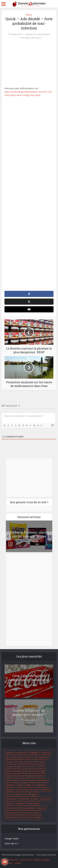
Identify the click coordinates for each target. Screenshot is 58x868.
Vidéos (29, 15)
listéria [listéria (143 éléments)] (42, 785)
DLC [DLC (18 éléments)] (42, 766)
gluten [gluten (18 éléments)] (10, 776)
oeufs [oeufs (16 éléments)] (10, 794)
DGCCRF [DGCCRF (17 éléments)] (31, 766)
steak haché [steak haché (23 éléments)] (13, 817)
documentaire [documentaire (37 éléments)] (14, 771)
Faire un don (26, 860)
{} (38, 425)
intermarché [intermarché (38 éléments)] (13, 780)
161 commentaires (29, 685)
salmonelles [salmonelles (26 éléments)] (29, 808)
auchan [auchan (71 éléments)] (46, 753)
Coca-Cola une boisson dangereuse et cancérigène (29, 678)
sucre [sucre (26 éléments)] (27, 817)
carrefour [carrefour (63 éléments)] (43, 757)
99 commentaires (29, 720)
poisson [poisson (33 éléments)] (26, 799)
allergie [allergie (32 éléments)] (34, 753)
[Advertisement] (29, 194)
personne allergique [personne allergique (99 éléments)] (28, 794)
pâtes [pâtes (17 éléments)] (10, 803)
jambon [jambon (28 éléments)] (11, 785)
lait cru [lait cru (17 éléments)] (31, 785)
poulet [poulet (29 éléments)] (47, 799)
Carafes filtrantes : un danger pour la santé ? (29, 712)
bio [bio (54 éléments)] (9, 757)
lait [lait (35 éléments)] (21, 785)
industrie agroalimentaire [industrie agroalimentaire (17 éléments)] (31, 776)
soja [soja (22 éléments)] (37, 813)
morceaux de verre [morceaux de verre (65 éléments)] (29, 790)
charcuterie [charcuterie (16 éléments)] (24, 762)
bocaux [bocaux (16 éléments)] (19, 757)
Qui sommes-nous (10, 860)
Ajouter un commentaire (38, 34)
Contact (17, 863)
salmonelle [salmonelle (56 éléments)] (13, 808)
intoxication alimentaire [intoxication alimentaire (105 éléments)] (36, 780)
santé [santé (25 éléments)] (42, 808)
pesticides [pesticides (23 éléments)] (12, 799)
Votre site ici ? (12, 843)
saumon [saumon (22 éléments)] (26, 813)
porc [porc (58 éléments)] (37, 799)
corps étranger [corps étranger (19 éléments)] (15, 766)
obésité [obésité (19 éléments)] (47, 790)
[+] (41, 425)
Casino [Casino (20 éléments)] (11, 762)
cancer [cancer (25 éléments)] (31, 757)
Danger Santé (12, 839)
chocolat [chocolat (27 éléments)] (39, 762)
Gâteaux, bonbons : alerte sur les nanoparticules (29, 534)
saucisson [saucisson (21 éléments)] (12, 813)
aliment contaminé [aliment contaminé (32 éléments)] (17, 753)
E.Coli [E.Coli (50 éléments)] (29, 771)
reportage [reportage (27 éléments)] (34, 803)
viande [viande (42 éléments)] (38, 817)
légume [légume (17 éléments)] (11, 790)
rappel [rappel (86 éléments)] (21, 803)
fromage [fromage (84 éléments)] (41, 771)
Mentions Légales (42, 860)
